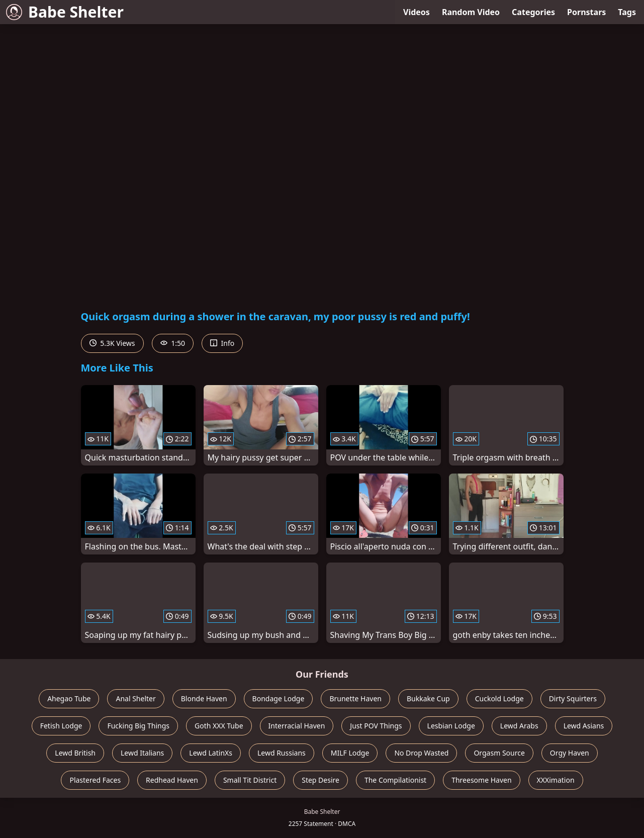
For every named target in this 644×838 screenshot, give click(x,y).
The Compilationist (395, 780)
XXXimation (556, 780)
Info (222, 343)
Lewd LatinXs (211, 753)
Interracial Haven (297, 726)
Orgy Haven (570, 753)
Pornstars (586, 12)
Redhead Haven (172, 780)
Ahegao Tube (69, 699)
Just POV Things (376, 726)
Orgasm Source (499, 753)
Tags (627, 12)
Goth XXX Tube (219, 726)
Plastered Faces (95, 780)
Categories (533, 12)
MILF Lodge (350, 753)
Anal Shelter (135, 699)
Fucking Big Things (138, 726)
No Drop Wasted (421, 753)
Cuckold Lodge (499, 699)
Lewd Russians (282, 753)
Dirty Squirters (573, 699)
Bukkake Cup (428, 699)
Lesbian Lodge (451, 726)
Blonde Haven (204, 699)
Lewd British (75, 753)
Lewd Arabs (519, 726)
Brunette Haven (355, 699)
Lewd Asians (584, 726)
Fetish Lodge (61, 726)
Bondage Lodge (279, 699)
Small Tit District (250, 780)
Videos (417, 12)
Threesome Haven (481, 780)
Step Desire (320, 780)
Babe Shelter (65, 12)
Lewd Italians (142, 753)
